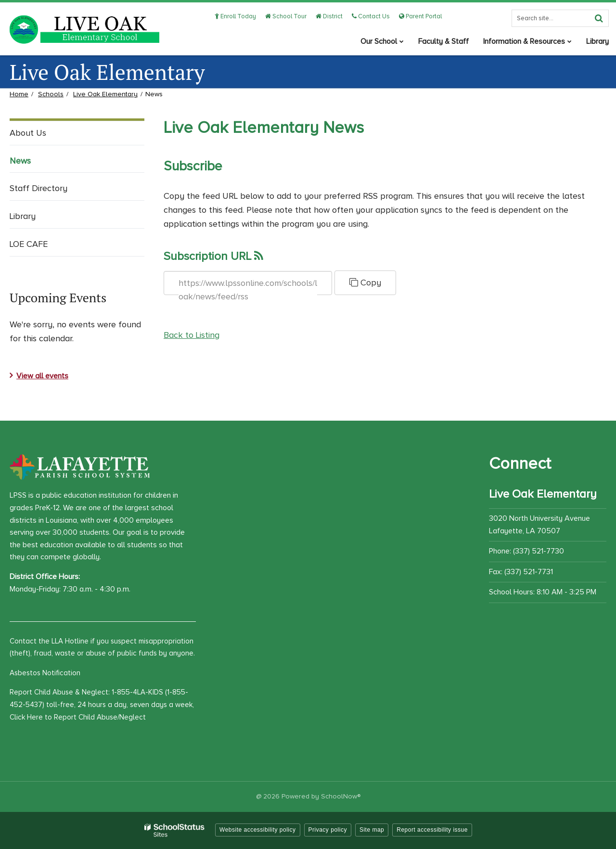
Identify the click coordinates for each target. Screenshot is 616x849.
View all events (42, 376)
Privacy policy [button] (328, 830)
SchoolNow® (341, 796)
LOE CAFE (29, 244)
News (20, 161)
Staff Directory (38, 188)
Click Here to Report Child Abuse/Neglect (78, 717)
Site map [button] (372, 830)
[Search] (599, 18)
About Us (28, 133)
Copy (365, 283)
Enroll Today (235, 16)
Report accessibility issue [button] (432, 830)
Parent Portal (420, 16)
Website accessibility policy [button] (258, 830)
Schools (51, 94)
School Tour (286, 16)
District (329, 16)
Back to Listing (192, 335)
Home (19, 94)
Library (23, 216)
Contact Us (371, 16)
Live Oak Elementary (105, 94)
